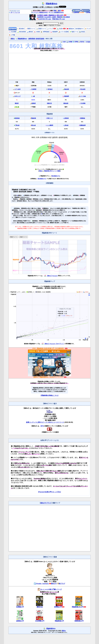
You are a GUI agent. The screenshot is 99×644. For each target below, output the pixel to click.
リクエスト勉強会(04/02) (40, 12)
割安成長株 (22, 32)
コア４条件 (17, 89)
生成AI (60, 29)
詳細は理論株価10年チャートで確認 (49, 171)
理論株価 (13, 29)
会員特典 (75, 12)
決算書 (69, 42)
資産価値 (17, 118)
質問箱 (87, 12)
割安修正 (50, 89)
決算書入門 (20, 607)
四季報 (75, 42)
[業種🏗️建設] (57, 11)
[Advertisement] (50, 66)
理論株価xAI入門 (78, 607)
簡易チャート (31, 29)
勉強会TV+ (80, 29)
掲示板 (81, 42)
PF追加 (87, 42)
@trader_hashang (41, 584)
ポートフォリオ (14, 12)
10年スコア (17, 96)
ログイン (86, 11)
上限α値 (66, 125)
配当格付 (21, 29)
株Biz (12, 39)
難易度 (17, 103)
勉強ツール (74, 32)
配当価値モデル (55, 176)
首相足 (82, 32)
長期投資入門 (79, 621)
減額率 (50, 125)
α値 (34, 96)
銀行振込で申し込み (59, 19)
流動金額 (66, 103)
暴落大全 (40, 607)
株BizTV (53, 584)
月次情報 (13, 32)
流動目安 (49, 103)
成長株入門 (20, 621)
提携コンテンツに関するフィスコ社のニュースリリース (45, 422)
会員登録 (76, 11)
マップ (50, 29)
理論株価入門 (59, 621)
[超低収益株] (40, 39)
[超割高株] (32, 39)
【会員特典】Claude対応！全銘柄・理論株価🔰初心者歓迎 (53, 17)
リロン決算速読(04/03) (56, 12)
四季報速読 (45, 32)
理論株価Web (51, 4)
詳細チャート (41, 29)
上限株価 (66, 118)
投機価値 (83, 118)
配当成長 (83, 89)
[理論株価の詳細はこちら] (49, 395)
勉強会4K (71, 29)
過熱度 (34, 103)
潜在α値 (33, 125)
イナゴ (83, 96)
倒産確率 (54, 32)
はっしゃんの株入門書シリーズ (50, 589)
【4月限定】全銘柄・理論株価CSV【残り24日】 (50, 15)
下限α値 (17, 125)
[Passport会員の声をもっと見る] (49, 492)
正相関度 (34, 89)
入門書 (12, 35)
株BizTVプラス (46, 503)
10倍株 (37, 32)
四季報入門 (58, 607)
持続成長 (67, 89)
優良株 (30, 32)
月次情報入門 (40, 621)
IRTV (42, 426)
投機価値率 (83, 125)
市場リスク (50, 118)
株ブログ (61, 584)
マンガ (88, 29)
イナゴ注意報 (64, 32)
